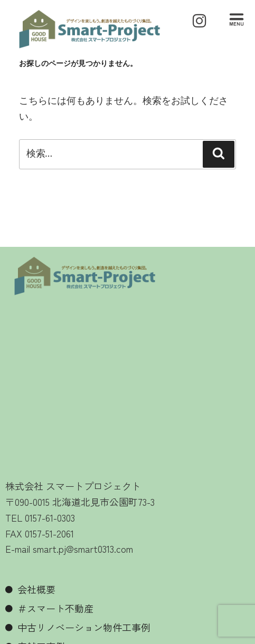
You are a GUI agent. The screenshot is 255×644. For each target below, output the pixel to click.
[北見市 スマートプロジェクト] (127, 389)
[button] (237, 21)
